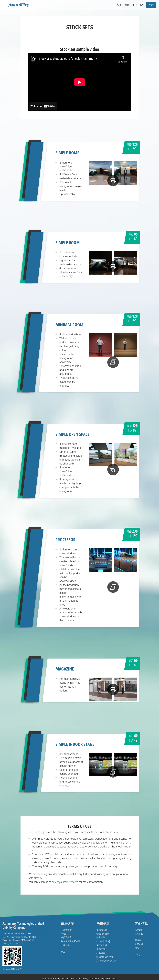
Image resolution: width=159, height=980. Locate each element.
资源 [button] (135, 5)
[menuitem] (142, 5)
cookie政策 (102, 941)
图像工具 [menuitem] (65, 945)
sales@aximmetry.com (65, 882)
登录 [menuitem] (138, 955)
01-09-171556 (25, 934)
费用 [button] (127, 5)
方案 (119, 5)
